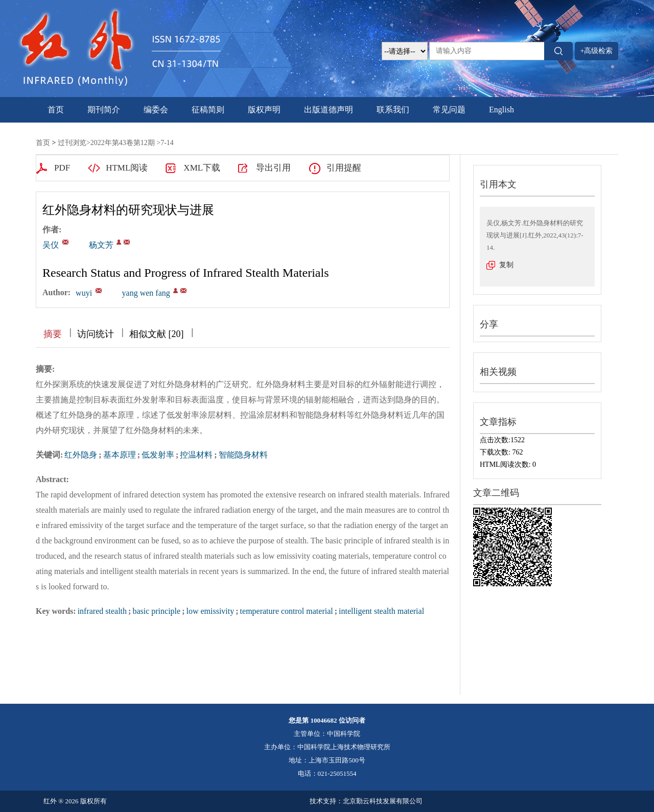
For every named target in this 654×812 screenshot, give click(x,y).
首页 (56, 110)
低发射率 (158, 455)
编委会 (156, 110)
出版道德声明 (329, 110)
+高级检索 (597, 51)
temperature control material (287, 611)
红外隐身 (81, 455)
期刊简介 (104, 110)
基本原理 (120, 455)
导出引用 (273, 168)
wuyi (84, 293)
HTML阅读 (127, 168)
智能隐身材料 (243, 455)
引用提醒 (344, 168)
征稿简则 (208, 110)
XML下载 (202, 168)
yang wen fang (146, 293)
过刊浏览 (72, 143)
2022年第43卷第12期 (123, 143)
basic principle (156, 611)
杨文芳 (101, 245)
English (501, 110)
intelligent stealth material (381, 611)
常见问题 (449, 110)
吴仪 (51, 245)
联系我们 (393, 110)
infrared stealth (102, 611)
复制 (506, 265)
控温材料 (196, 455)
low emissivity (210, 611)
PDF (62, 168)
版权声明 (264, 110)
